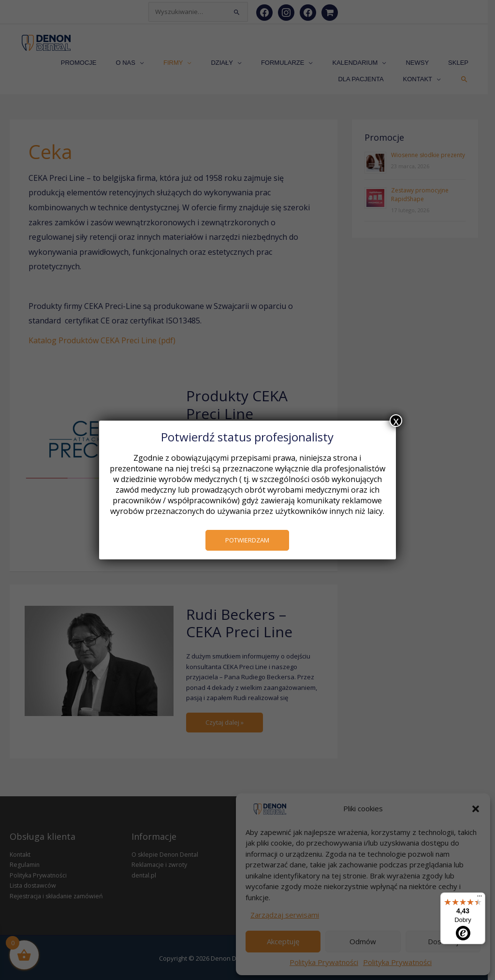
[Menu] (480, 898)
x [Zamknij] (396, 421)
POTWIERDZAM (248, 540)
